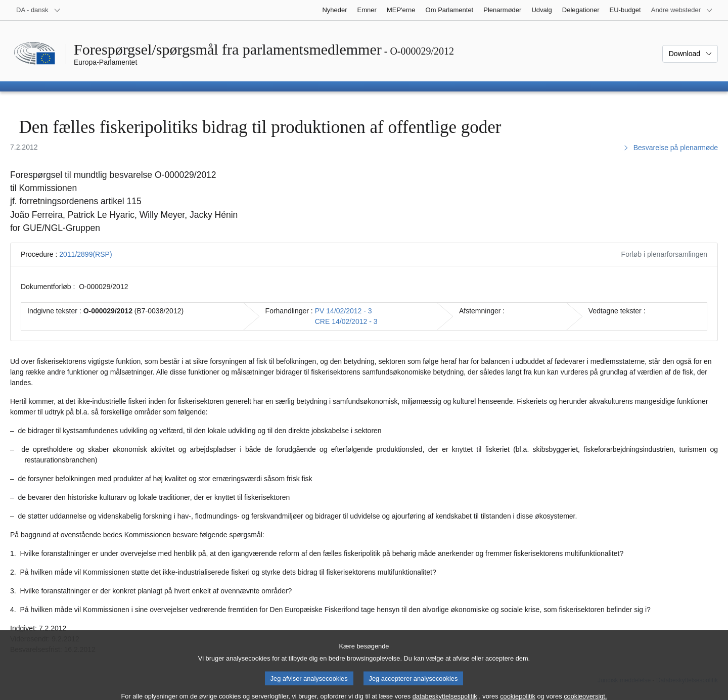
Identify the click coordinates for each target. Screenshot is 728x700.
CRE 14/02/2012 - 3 (346, 321)
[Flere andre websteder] (682, 10)
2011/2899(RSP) (85, 254)
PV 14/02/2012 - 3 (344, 311)
